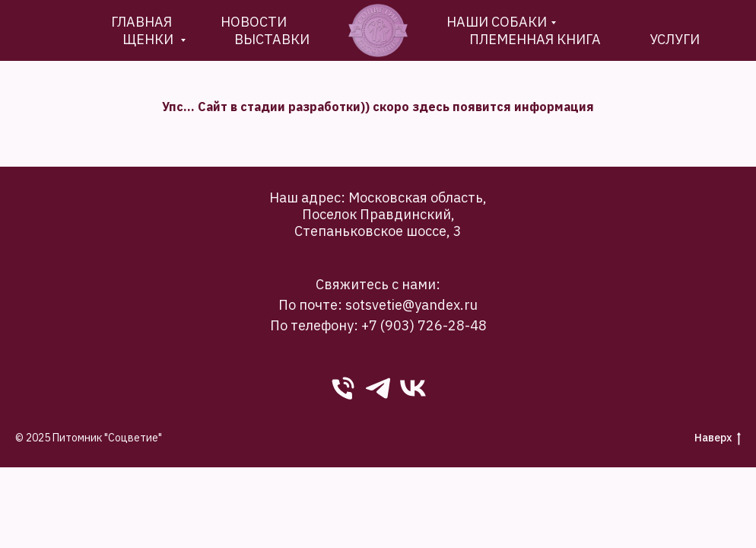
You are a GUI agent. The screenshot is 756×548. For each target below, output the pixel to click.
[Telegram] (378, 388)
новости (254, 22)
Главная (141, 22)
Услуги (675, 39)
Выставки (272, 39)
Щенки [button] (149, 39)
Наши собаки (497, 22)
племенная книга (535, 39)
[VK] (413, 388)
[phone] (343, 388)
